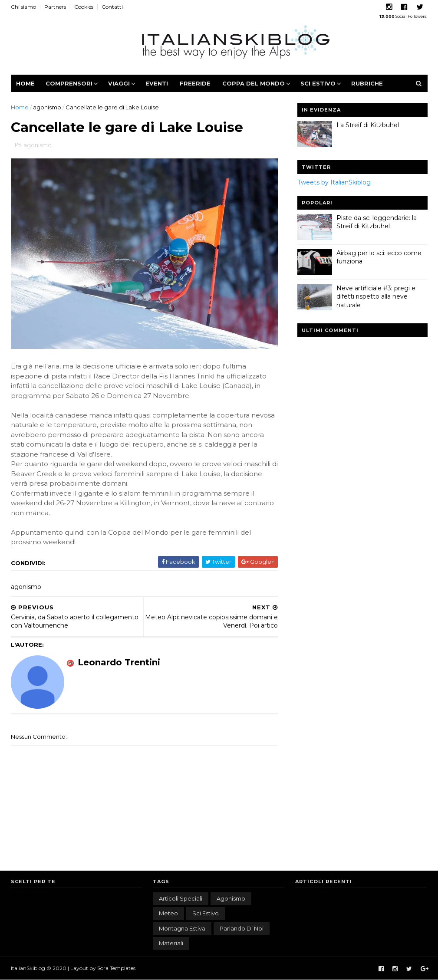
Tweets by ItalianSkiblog (334, 182)
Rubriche (367, 83)
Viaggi (119, 83)
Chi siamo (23, 7)
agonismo (47, 107)
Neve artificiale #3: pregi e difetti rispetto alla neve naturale (376, 297)
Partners (55, 7)
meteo (168, 913)
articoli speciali (181, 898)
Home (25, 83)
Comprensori (69, 83)
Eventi (157, 83)
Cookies (84, 7)
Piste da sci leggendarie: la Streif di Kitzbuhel (377, 222)
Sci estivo (318, 83)
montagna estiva (182, 928)
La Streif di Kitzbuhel (368, 125)
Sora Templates (116, 968)
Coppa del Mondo (254, 83)
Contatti (112, 7)
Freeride (195, 83)
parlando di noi (242, 928)
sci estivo (206, 913)
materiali (171, 943)
